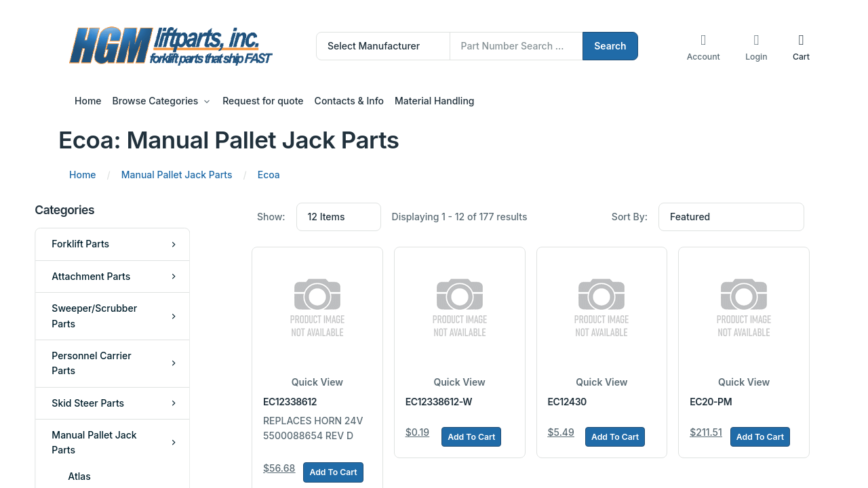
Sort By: (630, 217)
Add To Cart (333, 472)
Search (610, 46)
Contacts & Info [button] (349, 101)
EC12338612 (290, 402)
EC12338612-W (439, 402)
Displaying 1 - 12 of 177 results (460, 217)
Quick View (317, 382)
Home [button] (88, 101)
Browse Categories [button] (156, 101)
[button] (801, 46)
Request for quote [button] (263, 101)
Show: (271, 217)
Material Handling (434, 101)
